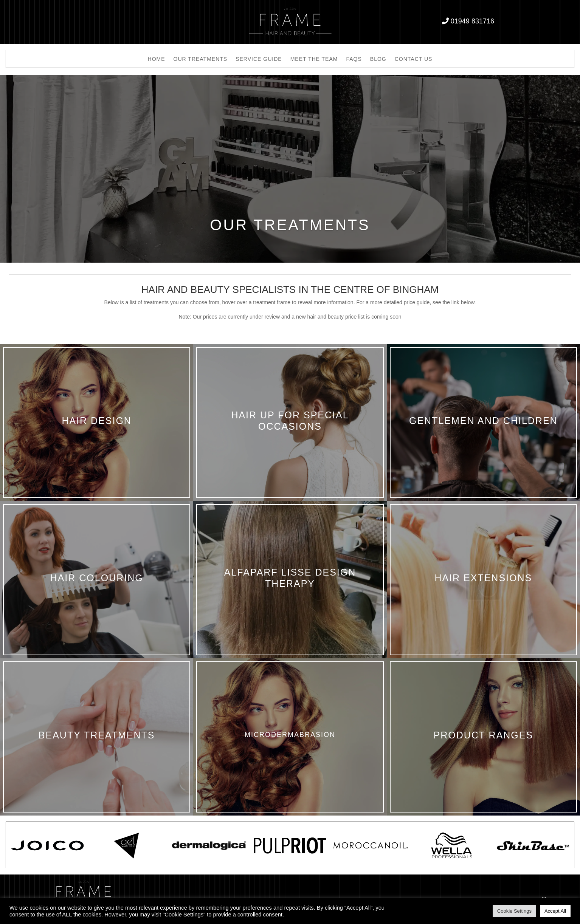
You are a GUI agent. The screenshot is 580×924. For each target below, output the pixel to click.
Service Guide (259, 59)
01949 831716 (472, 21)
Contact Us (414, 59)
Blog (378, 59)
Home (157, 59)
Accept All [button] (555, 911)
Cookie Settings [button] (514, 911)
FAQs (354, 59)
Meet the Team (314, 59)
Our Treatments (201, 59)
